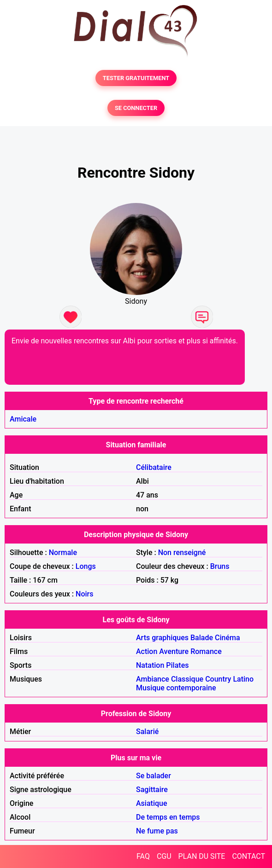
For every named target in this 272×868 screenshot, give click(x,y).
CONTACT (248, 856)
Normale (63, 553)
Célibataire (154, 467)
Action (147, 651)
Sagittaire (152, 790)
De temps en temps (168, 817)
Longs (86, 566)
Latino (243, 679)
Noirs (84, 594)
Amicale (23, 419)
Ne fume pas (157, 831)
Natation (150, 665)
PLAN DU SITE (202, 856)
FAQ (143, 856)
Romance (206, 651)
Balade (202, 638)
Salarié (147, 732)
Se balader (154, 776)
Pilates (177, 665)
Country (218, 679)
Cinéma (228, 638)
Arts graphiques (162, 638)
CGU (164, 856)
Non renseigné (182, 553)
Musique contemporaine (176, 688)
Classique (187, 679)
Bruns (220, 566)
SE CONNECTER (136, 108)
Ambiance (153, 679)
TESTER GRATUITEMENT (136, 78)
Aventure (174, 651)
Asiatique (151, 803)
